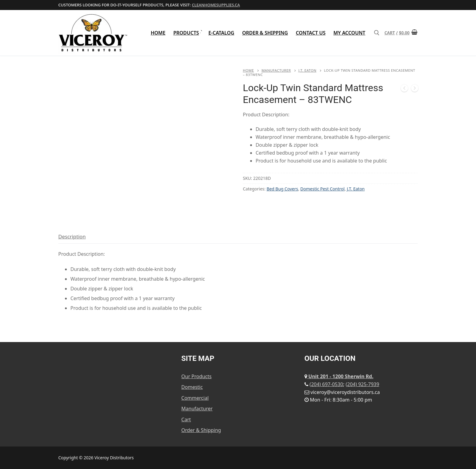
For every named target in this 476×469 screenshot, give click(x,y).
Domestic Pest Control (322, 189)
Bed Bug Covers (282, 189)
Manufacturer (276, 70)
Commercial (195, 398)
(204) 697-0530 (326, 384)
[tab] (72, 237)
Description (72, 236)
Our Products (196, 376)
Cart (186, 419)
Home (248, 70)
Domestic (192, 387)
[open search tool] (377, 33)
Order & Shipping (201, 430)
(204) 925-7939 (362, 384)
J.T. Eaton (307, 70)
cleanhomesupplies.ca (216, 5)
